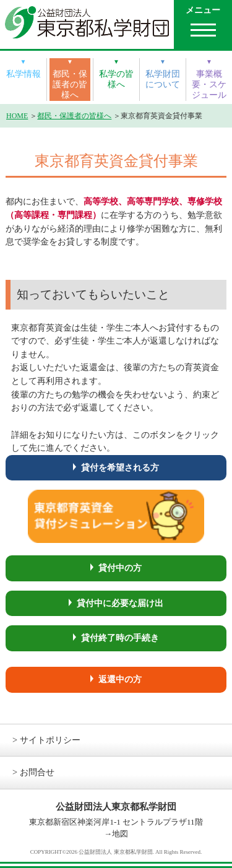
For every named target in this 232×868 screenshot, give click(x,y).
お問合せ (37, 772)
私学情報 (24, 74)
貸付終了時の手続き (120, 638)
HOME (17, 116)
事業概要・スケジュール (209, 85)
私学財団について (163, 79)
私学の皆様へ (116, 79)
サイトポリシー (50, 740)
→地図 (116, 834)
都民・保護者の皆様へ (70, 85)
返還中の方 (120, 679)
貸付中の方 (120, 568)
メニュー (203, 10)
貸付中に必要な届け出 (120, 603)
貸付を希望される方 (120, 467)
